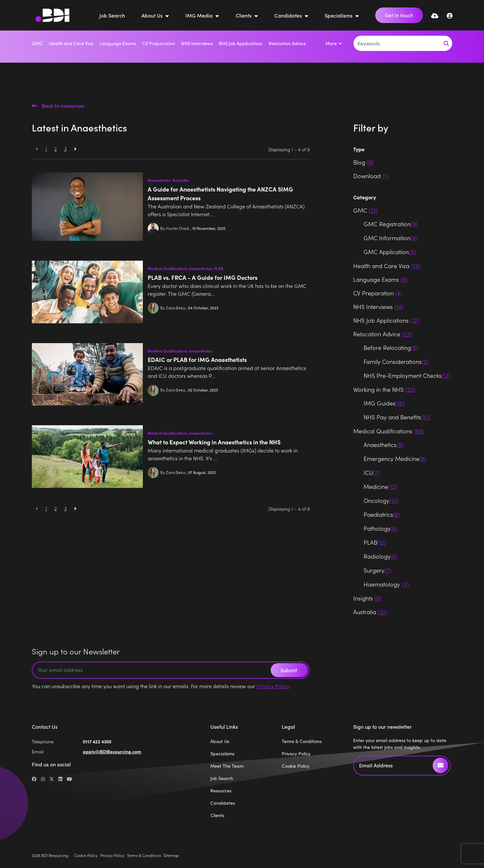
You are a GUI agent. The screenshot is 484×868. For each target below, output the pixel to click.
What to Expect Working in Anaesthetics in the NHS (214, 442)
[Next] (75, 149)
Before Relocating (391, 347)
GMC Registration (391, 224)
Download (371, 176)
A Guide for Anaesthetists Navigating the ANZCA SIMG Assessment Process (220, 193)
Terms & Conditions (302, 741)
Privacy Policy (273, 686)
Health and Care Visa (71, 43)
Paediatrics (382, 514)
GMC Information (390, 238)
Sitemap (171, 855)
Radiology (380, 556)
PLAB (219, 268)
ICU (372, 472)
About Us (153, 15)
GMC (37, 43)
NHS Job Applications (241, 43)
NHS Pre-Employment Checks (407, 375)
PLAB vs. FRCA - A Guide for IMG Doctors (203, 277)
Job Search (112, 15)
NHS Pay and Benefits (397, 417)
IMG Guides (384, 403)
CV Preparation (159, 43)
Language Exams (118, 43)
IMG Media (200, 15)
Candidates (289, 15)
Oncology (381, 500)
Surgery (377, 570)
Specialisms (339, 15)
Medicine (380, 486)
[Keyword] (397, 43)
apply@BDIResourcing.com (112, 751)
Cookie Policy (296, 766)
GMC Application (390, 252)
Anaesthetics (159, 180)
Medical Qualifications (168, 268)
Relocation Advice (287, 43)
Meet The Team (227, 766)
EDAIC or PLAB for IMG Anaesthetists (197, 360)
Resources (221, 791)
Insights (367, 598)
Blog (363, 162)
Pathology (380, 528)
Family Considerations (396, 361)
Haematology (386, 584)
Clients (244, 15)
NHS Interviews (197, 43)
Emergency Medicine (395, 459)
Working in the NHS (384, 389)
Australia (180, 180)
